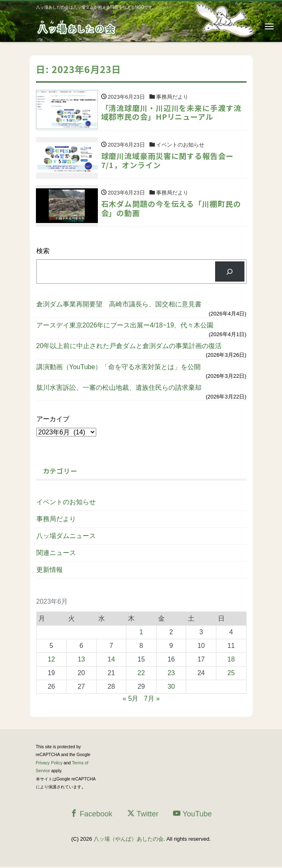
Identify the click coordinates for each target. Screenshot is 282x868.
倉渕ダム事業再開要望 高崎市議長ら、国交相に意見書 (119, 305)
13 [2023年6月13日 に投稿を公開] (81, 660)
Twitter (143, 815)
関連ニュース (56, 554)
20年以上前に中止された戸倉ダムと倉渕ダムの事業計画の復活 (129, 347)
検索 (43, 252)
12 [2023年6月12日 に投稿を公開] (51, 660)
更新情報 (50, 570)
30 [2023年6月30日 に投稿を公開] (171, 687)
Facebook (91, 815)
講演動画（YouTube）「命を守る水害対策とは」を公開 (119, 368)
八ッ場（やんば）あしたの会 (129, 840)
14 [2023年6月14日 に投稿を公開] (111, 660)
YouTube (192, 815)
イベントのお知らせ (66, 503)
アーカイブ (53, 420)
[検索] (230, 273)
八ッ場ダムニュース (66, 537)
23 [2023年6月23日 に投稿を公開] (171, 674)
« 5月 (130, 699)
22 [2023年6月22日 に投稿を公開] (141, 674)
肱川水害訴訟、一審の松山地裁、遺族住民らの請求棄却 (119, 388)
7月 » (152, 699)
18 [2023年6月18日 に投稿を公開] (231, 660)
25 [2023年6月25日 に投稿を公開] (231, 674)
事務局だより (56, 520)
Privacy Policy (49, 764)
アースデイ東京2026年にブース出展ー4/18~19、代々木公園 (125, 326)
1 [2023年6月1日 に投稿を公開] (141, 633)
